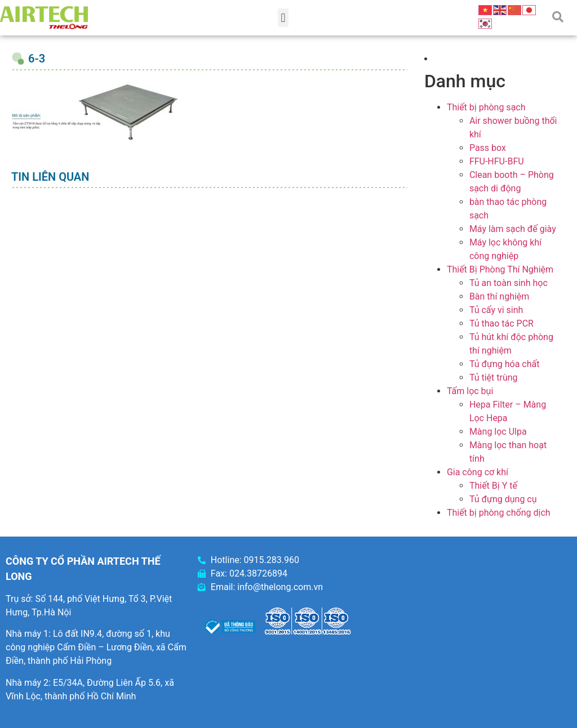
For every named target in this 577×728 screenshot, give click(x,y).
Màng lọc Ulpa (498, 432)
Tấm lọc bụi (470, 391)
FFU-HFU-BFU (497, 161)
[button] (283, 18)
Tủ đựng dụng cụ (503, 499)
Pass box (488, 148)
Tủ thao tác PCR (501, 323)
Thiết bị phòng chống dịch (499, 513)
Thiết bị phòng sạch (486, 107)
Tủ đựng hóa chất (505, 364)
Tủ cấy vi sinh (496, 310)
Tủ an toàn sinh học (509, 283)
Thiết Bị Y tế (493, 486)
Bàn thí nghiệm (500, 296)
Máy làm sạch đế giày (513, 229)
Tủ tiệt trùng (494, 378)
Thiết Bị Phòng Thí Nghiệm (500, 269)
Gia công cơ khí (478, 472)
